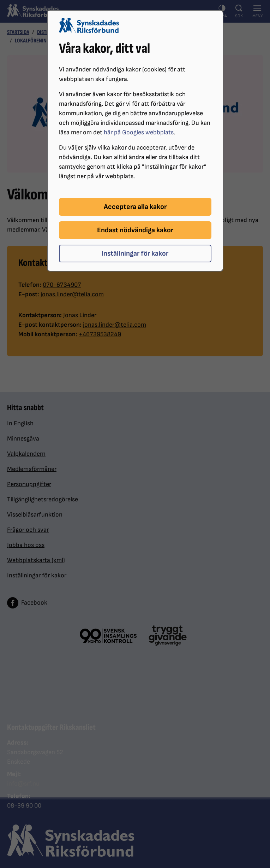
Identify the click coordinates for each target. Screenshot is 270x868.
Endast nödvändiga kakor (135, 230)
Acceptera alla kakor (135, 207)
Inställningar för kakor (135, 254)
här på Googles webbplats (139, 132)
